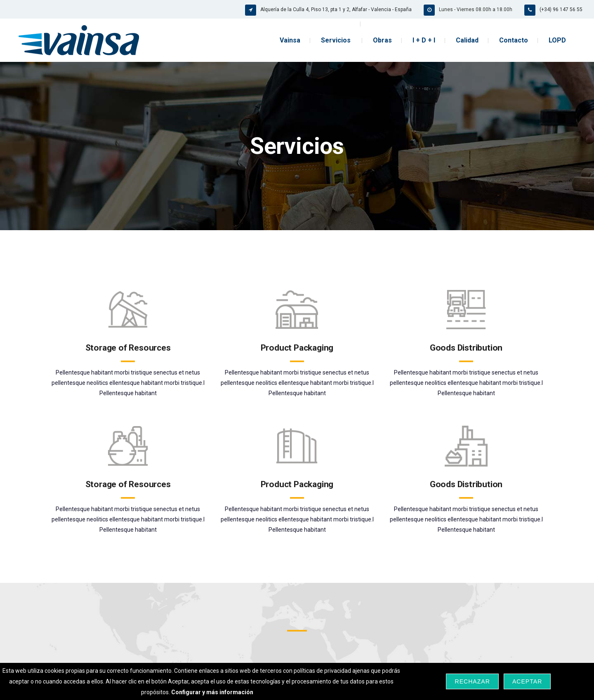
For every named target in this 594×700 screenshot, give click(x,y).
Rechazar (472, 681)
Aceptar (527, 681)
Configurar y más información (212, 692)
